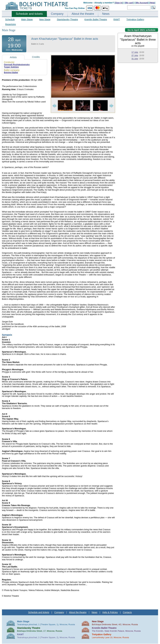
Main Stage (27, 19)
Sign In (119, 3)
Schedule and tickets (29, 14)
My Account (142, 3)
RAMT (117, 19)
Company (57, 14)
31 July (135, 59)
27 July (135, 56)
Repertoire (10, 24)
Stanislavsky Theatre (67, 19)
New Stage (45, 19)
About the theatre (83, 14)
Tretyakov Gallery (135, 19)
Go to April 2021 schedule (142, 30)
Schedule (10, 19)
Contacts (127, 612)
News (106, 14)
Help (152, 3)
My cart (129, 3)
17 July (135, 52)
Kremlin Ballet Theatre (96, 19)
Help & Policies (110, 612)
